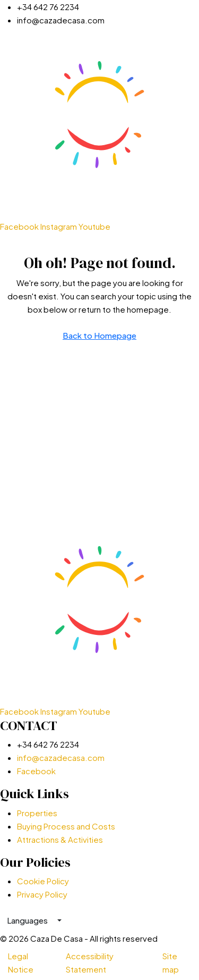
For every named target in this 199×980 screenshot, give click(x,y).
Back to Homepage (99, 335)
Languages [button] (28, 920)
